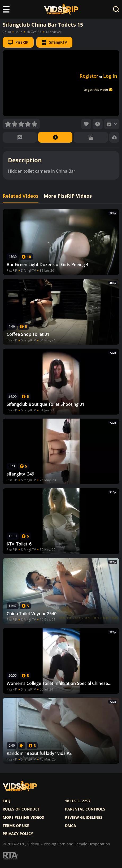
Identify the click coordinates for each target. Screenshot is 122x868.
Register (89, 76)
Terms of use (16, 826)
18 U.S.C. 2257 (78, 801)
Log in (110, 76)
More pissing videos (23, 817)
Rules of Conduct (21, 809)
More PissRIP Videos (68, 196)
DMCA (71, 826)
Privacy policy (18, 834)
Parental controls (85, 809)
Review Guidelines (84, 817)
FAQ (6, 801)
